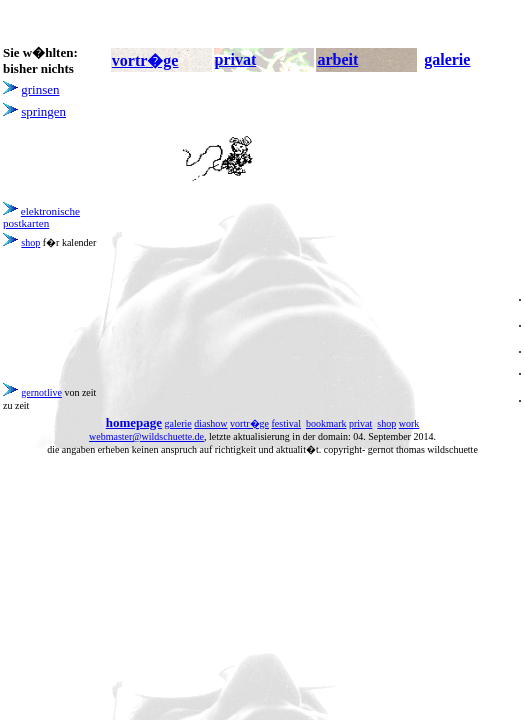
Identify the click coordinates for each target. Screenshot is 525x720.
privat (360, 423)
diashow (210, 423)
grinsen (40, 89)
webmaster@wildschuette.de (146, 436)
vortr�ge (249, 423)
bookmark (326, 423)
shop (30, 242)
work (409, 423)
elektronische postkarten (41, 217)
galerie (178, 423)
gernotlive (41, 392)
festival (286, 423)
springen (43, 111)
